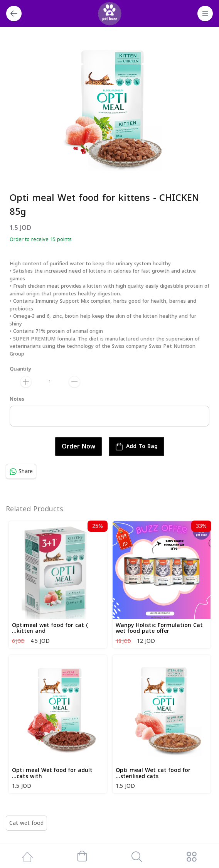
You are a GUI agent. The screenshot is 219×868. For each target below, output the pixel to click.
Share (21, 471)
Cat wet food (26, 823)
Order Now (78, 447)
